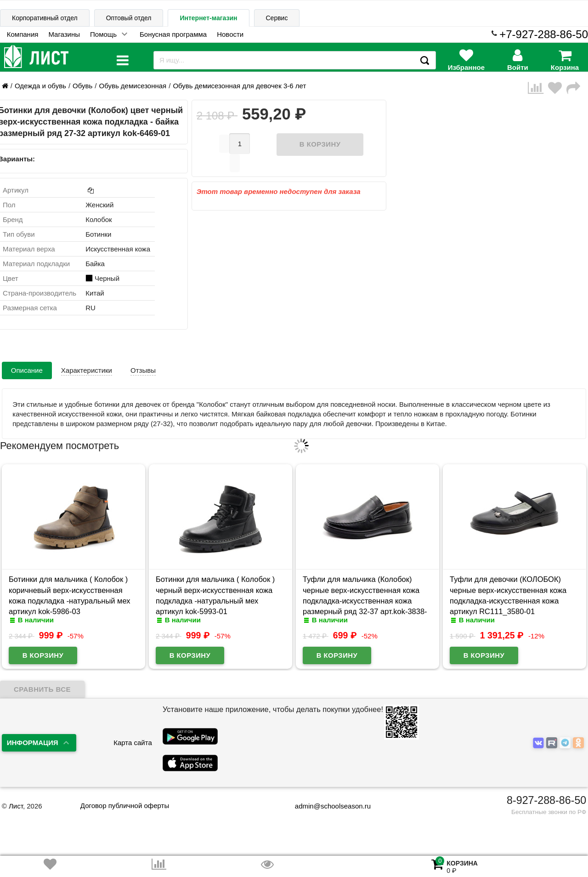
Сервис (277, 18)
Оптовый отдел (129, 18)
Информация (33, 743)
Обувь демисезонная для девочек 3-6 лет (239, 86)
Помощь (103, 34)
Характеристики (87, 370)
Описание (27, 370)
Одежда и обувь (40, 86)
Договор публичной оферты (125, 806)
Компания (23, 34)
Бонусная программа (173, 34)
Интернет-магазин (208, 18)
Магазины (64, 34)
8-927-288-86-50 (546, 800)
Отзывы (143, 370)
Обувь (82, 86)
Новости (230, 34)
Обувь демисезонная (133, 86)
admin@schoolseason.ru (327, 806)
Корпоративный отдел (45, 18)
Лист (16, 806)
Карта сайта (133, 743)
